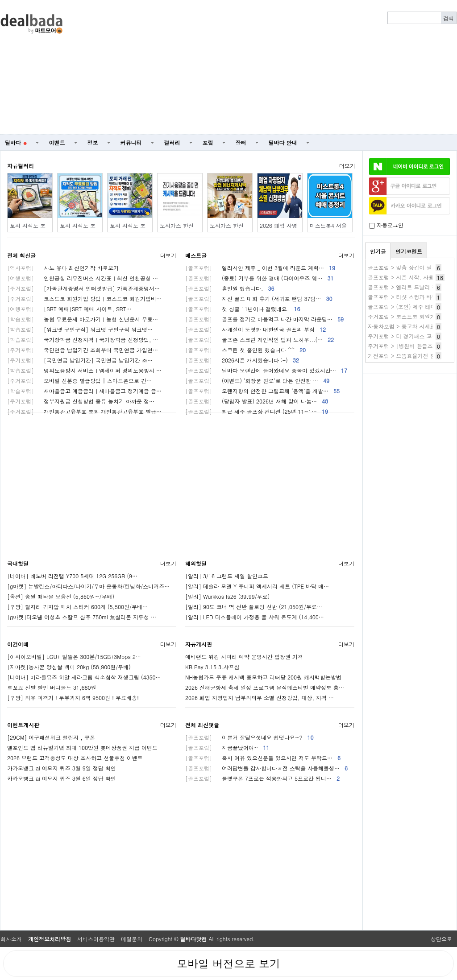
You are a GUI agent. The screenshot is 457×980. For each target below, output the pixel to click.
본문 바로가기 (0, 0)
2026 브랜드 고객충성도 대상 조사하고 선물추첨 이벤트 (75, 758)
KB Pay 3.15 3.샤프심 (212, 667)
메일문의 (132, 939)
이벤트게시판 (23, 725)
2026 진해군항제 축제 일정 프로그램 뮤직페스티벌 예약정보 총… (265, 687)
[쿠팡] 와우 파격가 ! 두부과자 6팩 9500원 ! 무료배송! (73, 698)
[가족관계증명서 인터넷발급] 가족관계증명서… (83, 288)
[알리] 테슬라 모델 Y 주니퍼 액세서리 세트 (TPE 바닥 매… (257, 586)
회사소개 (11, 939)
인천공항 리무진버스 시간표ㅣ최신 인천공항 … (83, 278)
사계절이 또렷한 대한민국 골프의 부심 (256, 329)
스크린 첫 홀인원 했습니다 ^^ (245, 350)
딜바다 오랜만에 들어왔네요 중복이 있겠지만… (266, 370)
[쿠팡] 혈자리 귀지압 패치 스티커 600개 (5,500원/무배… (77, 607)
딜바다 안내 (283, 142)
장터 (241, 142)
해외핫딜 (196, 563)
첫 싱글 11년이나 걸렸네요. (243, 309)
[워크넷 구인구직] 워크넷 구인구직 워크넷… (80, 329)
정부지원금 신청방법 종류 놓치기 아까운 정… (81, 401)
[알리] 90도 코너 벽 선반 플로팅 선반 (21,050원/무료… (254, 607)
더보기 (347, 166)
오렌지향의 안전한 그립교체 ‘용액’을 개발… (262, 391)
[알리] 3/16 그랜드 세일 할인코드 (227, 576)
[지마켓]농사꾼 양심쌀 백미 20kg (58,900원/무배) (69, 667)
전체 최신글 (21, 255)
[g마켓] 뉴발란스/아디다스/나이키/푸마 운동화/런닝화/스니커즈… (88, 586)
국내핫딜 (18, 563)
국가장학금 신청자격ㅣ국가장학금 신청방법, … (83, 340)
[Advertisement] (320, 67)
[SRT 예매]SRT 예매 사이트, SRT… (69, 309)
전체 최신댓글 (202, 725)
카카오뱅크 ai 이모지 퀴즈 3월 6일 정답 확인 (62, 778)
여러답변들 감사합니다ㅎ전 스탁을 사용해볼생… (266, 768)
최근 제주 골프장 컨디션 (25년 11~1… (257, 411)
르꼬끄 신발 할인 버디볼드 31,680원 (52, 687)
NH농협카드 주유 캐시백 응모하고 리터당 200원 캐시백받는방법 (263, 677)
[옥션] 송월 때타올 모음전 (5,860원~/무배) (61, 596)
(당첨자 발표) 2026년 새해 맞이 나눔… (257, 401)
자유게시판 (199, 644)
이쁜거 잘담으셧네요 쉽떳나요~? (249, 737)
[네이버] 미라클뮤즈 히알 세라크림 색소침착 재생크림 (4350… (84, 677)
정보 (93, 142)
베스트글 (196, 255)
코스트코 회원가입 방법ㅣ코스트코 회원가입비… (84, 299)
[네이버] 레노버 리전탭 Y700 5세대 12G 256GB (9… (72, 576)
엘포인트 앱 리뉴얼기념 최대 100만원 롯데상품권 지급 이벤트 (82, 747)
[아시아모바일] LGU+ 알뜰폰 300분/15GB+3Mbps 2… (74, 657)
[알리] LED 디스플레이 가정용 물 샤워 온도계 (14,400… (255, 617)
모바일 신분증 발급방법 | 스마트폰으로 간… (79, 381)
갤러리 (172, 142)
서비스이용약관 (96, 939)
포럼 (208, 142)
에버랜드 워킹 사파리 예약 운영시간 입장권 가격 (244, 657)
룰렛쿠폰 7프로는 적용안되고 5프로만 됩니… (262, 778)
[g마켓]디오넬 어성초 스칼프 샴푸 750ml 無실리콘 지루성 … (82, 617)
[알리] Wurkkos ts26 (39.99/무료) (227, 596)
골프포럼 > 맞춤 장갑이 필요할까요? (412, 267)
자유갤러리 (21, 166)
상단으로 (441, 939)
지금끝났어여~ (227, 747)
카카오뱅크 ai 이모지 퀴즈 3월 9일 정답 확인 (62, 768)
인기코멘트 (409, 251)
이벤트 (57, 142)
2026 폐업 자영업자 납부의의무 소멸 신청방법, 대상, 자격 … (260, 698)
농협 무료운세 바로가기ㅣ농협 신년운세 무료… (83, 319)
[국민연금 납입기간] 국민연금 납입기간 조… (80, 360)
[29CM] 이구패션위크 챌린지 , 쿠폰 (51, 737)
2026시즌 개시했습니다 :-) (242, 360)
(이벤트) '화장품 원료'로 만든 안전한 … (257, 381)
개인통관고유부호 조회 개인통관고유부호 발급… (84, 411)
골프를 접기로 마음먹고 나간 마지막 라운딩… (264, 319)
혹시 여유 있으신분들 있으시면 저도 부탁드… (263, 758)
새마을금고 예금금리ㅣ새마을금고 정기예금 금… (84, 391)
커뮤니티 (131, 142)
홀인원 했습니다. (230, 288)
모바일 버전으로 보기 (228, 964)
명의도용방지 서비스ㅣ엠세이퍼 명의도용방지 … (84, 370)
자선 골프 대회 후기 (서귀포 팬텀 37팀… (259, 299)
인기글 (378, 251)
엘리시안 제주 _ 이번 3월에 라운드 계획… (260, 268)
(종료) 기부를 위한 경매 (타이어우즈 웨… (260, 278)
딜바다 (16, 142)
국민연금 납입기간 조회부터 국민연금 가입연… (83, 350)
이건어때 (18, 644)
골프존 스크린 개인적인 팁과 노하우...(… (260, 340)
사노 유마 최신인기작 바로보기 (63, 268)
